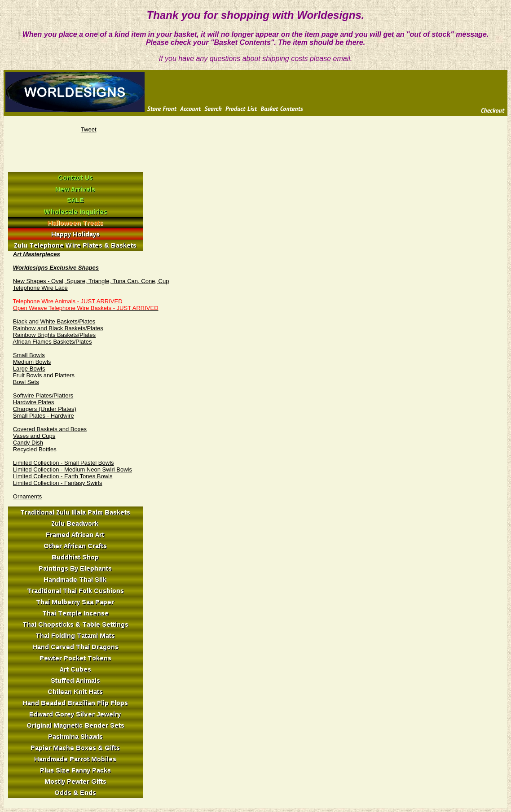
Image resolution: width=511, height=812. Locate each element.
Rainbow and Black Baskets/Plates (58, 328)
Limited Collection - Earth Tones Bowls (63, 476)
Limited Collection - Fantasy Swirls (58, 483)
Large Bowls (29, 369)
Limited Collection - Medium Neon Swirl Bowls (73, 469)
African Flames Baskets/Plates (52, 342)
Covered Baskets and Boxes (50, 429)
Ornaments (27, 496)
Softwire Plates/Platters (43, 395)
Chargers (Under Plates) (45, 409)
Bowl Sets (26, 382)
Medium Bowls (32, 362)
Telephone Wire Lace (40, 288)
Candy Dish (28, 443)
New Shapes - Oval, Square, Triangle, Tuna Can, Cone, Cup (91, 281)
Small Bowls (29, 355)
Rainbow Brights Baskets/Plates (54, 335)
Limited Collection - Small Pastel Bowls (64, 463)
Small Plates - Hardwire (44, 416)
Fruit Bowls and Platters (44, 375)
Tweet (89, 129)
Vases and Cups (34, 436)
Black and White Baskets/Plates (54, 321)
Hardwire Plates (34, 402)
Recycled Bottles (35, 449)
